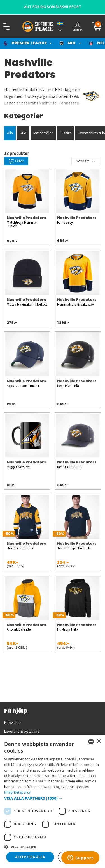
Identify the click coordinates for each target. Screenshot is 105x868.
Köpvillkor (13, 723)
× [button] (99, 741)
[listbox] (91, 742)
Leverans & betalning (22, 732)
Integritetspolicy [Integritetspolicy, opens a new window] (17, 792)
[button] (53, 798)
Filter (16, 161)
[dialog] (53, 801)
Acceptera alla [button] (30, 857)
